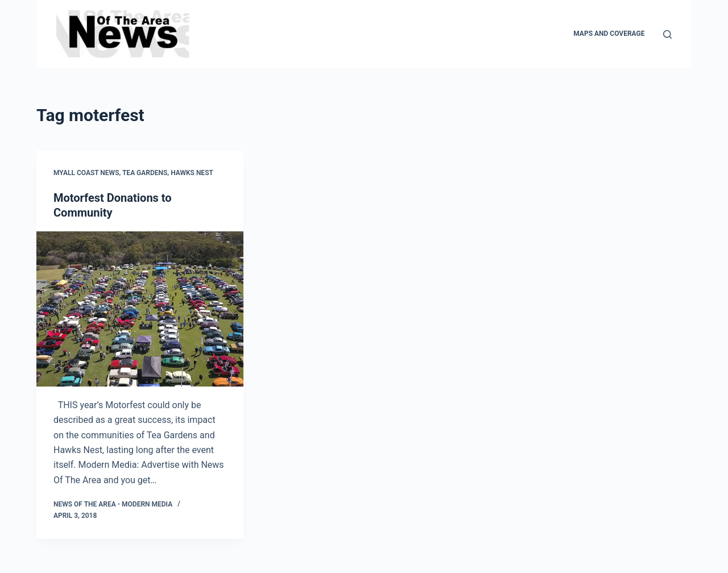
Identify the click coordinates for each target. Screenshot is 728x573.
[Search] (667, 34)
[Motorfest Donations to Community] (140, 309)
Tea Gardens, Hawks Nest (168, 173)
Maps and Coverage (609, 34)
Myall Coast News (86, 173)
